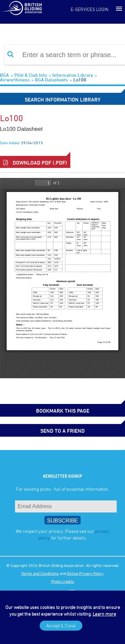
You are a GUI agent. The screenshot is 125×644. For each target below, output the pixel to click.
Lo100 (80, 80)
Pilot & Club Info (31, 75)
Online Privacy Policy (85, 573)
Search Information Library (63, 99)
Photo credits (62, 581)
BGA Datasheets (51, 80)
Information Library (73, 75)
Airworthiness (15, 80)
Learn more (104, 614)
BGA (4, 75)
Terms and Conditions (40, 573)
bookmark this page (63, 411)
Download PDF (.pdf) (35, 163)
